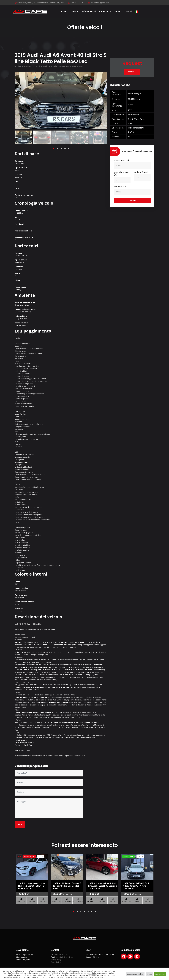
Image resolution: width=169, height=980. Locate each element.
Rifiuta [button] (149, 974)
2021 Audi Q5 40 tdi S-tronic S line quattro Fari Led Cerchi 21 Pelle (67, 886)
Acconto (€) (120, 187)
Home (63, 11)
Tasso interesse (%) (121, 173)
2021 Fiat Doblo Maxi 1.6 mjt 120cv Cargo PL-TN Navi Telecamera (136, 886)
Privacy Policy (56, 960)
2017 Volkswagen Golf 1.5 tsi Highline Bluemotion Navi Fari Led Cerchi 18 (32, 886)
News (118, 11)
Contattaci (132, 72)
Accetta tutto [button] (160, 974)
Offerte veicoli (89, 11)
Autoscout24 (105, 11)
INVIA (20, 825)
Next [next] (102, 137)
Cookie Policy (56, 962)
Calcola (132, 201)
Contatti (128, 11)
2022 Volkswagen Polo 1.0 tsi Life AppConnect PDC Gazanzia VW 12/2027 (103, 886)
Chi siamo (74, 11)
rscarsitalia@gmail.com (99, 3)
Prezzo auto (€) (121, 160)
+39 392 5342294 (76, 3)
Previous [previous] (19, 137)
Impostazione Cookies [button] (135, 974)
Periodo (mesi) (141, 172)
